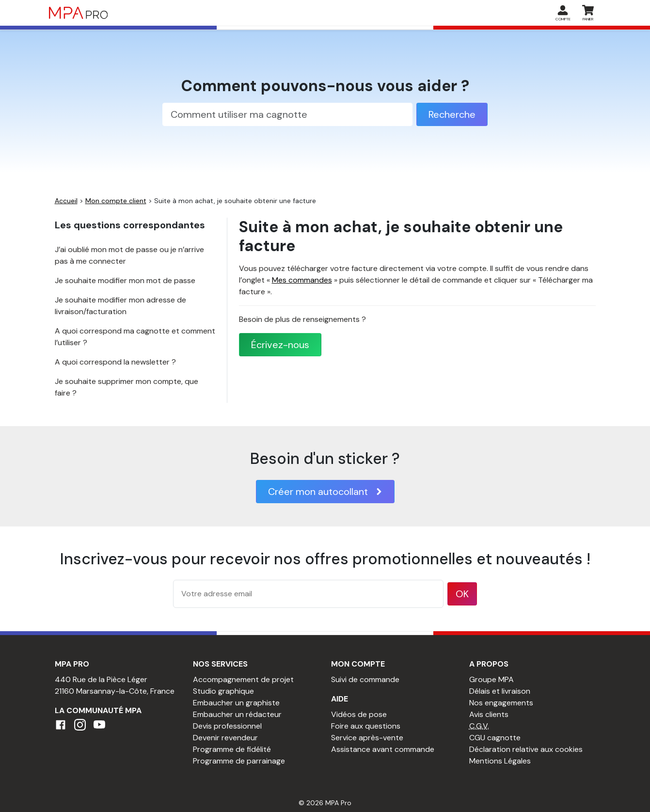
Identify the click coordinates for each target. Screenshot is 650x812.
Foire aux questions (366, 726)
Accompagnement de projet (243, 679)
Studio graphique (223, 691)
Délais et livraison (500, 691)
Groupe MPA (491, 679)
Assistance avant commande (383, 749)
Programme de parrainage (239, 761)
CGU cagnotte (495, 738)
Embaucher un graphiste (236, 703)
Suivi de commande (365, 679)
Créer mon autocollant (325, 492)
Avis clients (489, 714)
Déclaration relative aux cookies (526, 749)
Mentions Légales (500, 761)
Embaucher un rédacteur (237, 714)
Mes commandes (302, 280)
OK (462, 594)
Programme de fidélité (232, 749)
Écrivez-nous (280, 345)
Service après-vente (367, 738)
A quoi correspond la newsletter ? (115, 362)
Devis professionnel (227, 726)
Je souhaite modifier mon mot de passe (125, 280)
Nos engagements (501, 703)
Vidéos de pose (359, 714)
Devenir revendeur (225, 738)
